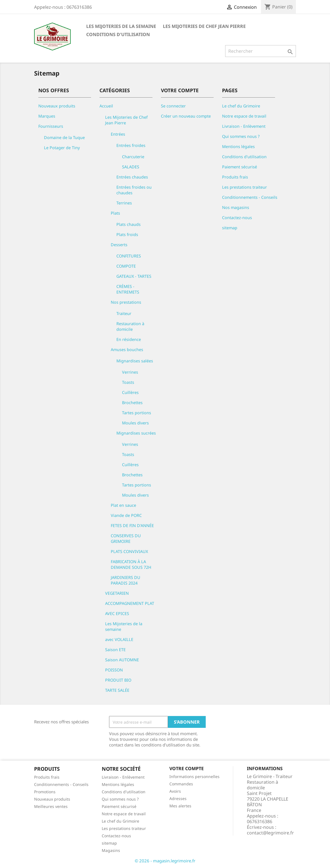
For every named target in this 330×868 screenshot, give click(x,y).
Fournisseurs (51, 126)
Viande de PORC (126, 515)
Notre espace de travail (244, 116)
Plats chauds (129, 224)
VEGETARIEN (117, 593)
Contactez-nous (237, 218)
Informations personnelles (194, 776)
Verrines (130, 372)
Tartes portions (137, 413)
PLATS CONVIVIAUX (129, 551)
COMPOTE (126, 266)
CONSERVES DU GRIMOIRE (126, 538)
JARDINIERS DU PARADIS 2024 (126, 580)
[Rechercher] (261, 51)
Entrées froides (131, 145)
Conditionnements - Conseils (250, 197)
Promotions (45, 792)
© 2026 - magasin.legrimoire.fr (165, 861)
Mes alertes (180, 806)
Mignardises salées (135, 361)
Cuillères (130, 392)
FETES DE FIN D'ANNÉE (132, 526)
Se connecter (173, 106)
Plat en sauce (123, 505)
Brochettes (132, 403)
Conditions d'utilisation (118, 34)
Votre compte (187, 768)
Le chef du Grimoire (241, 106)
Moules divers (135, 423)
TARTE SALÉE (117, 690)
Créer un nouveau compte (186, 116)
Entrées (118, 134)
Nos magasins (236, 207)
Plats (115, 213)
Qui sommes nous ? (241, 136)
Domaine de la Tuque (64, 137)
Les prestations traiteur (244, 187)
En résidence (129, 339)
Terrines (124, 203)
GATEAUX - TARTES (134, 276)
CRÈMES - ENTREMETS (128, 289)
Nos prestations (126, 302)
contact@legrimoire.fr (270, 833)
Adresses (178, 798)
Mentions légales (238, 146)
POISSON (114, 670)
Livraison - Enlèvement (244, 126)
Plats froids (127, 234)
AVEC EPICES (117, 613)
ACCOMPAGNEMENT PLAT (130, 603)
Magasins (111, 850)
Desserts (119, 245)
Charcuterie (133, 157)
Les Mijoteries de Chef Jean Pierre (204, 26)
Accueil (106, 106)
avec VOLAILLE (119, 639)
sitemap (230, 228)
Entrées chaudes (132, 177)
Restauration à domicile (130, 326)
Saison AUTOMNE (122, 660)
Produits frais (235, 177)
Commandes (181, 784)
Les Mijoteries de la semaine (121, 26)
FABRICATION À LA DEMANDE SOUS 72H (131, 564)
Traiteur (124, 313)
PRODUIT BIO (118, 680)
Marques (47, 116)
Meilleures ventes (51, 806)
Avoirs (175, 791)
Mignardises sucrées (136, 433)
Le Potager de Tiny (62, 148)
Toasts (128, 382)
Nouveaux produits (57, 106)
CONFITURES (129, 256)
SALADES (131, 167)
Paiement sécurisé (240, 167)
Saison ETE (115, 650)
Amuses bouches (127, 350)
